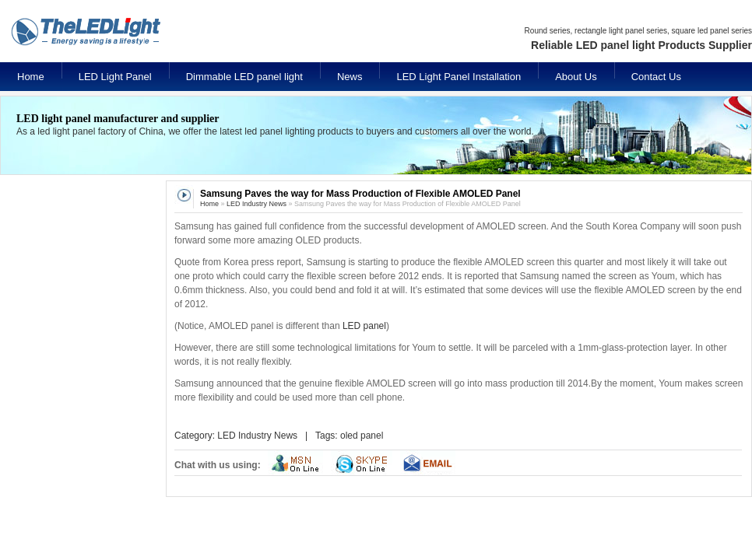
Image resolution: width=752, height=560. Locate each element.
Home (31, 77)
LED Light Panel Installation (459, 77)
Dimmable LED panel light (244, 77)
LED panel (364, 326)
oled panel (362, 436)
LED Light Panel (115, 77)
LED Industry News (257, 204)
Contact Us (656, 77)
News (350, 77)
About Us (576, 77)
